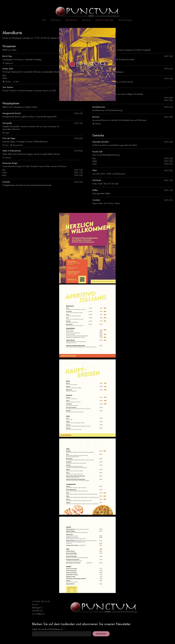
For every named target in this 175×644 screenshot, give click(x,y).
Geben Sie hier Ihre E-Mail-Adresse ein (48, 629)
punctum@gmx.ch (38, 614)
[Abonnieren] (101, 634)
